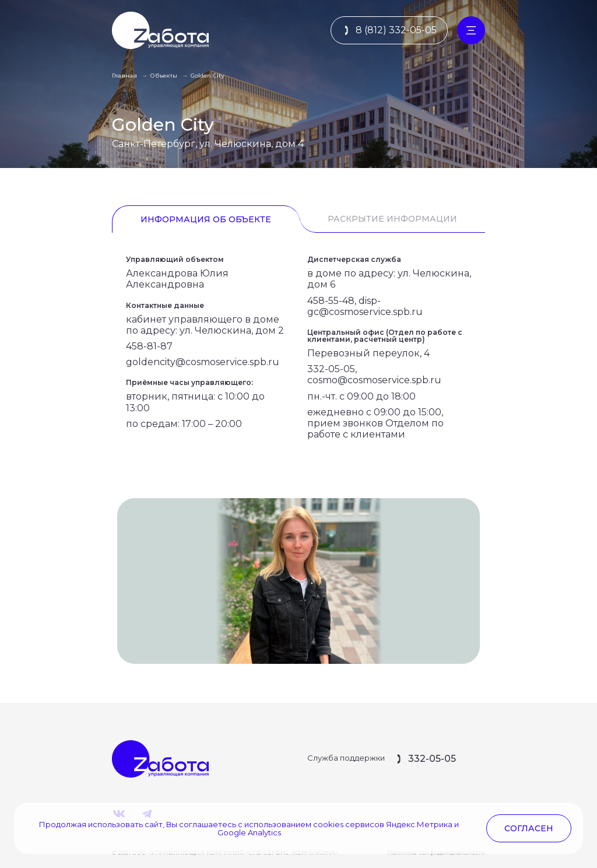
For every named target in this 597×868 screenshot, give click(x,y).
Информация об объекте (206, 219)
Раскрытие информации (392, 219)
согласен (529, 828)
